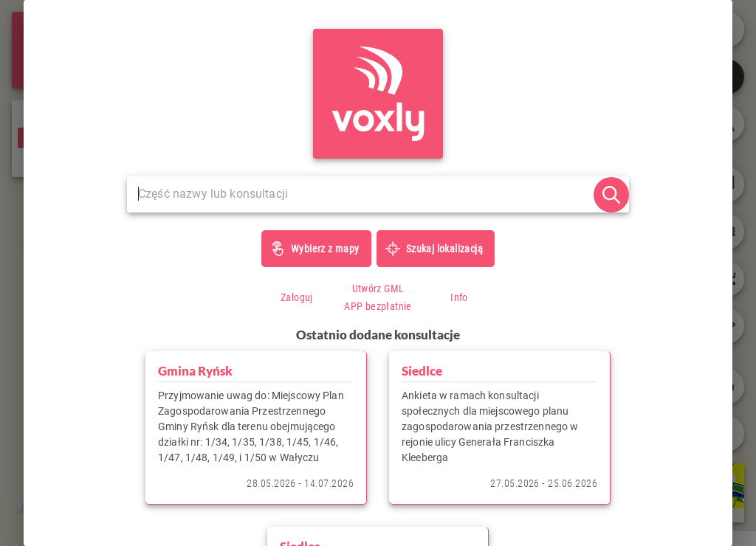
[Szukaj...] (360, 194)
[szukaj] (611, 195)
